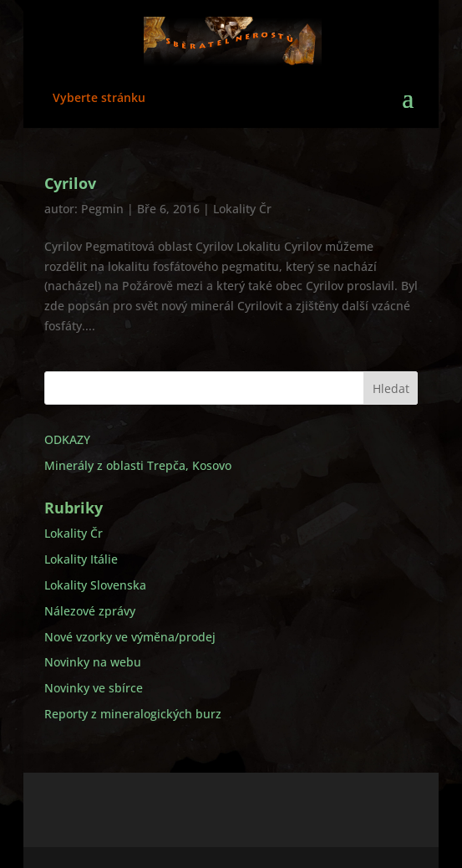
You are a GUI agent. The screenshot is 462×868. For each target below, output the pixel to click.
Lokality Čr (242, 209)
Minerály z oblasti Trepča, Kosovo (138, 465)
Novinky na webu (93, 662)
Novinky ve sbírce (94, 688)
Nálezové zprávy (90, 611)
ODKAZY (67, 439)
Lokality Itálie (81, 559)
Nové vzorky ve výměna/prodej (130, 637)
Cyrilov (70, 183)
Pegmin (102, 209)
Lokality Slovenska (95, 585)
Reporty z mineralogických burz (133, 714)
